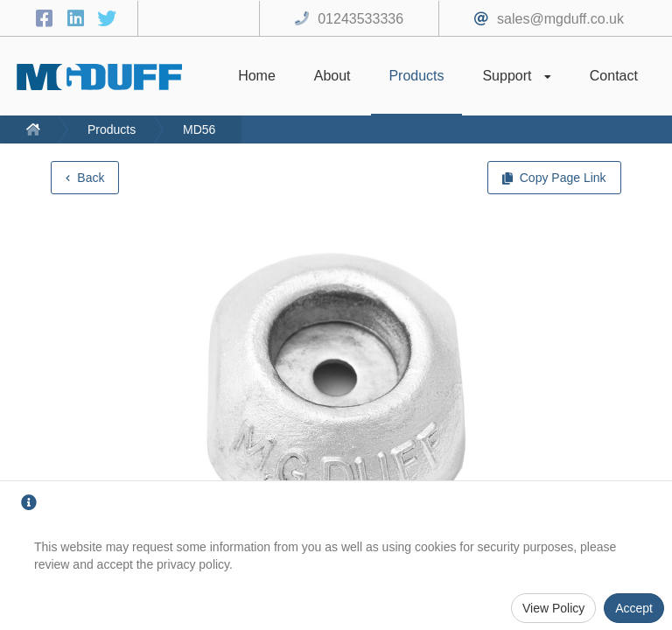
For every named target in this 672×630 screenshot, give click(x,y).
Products (112, 129)
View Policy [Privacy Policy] (553, 608)
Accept (634, 608)
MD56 (199, 129)
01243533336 (360, 19)
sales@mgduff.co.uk (560, 19)
